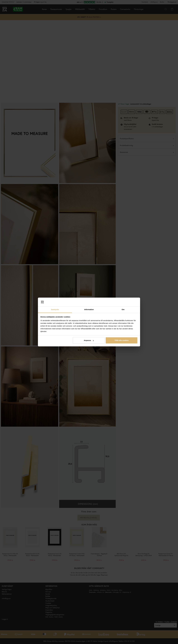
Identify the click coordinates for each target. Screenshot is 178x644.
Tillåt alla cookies (121, 340)
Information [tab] (89, 309)
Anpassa (89, 340)
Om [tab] (123, 309)
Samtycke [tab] (55, 309)
